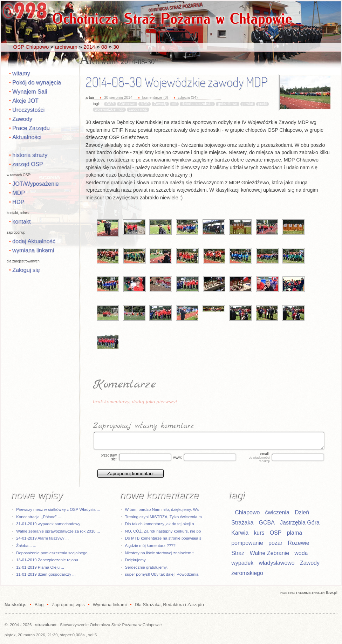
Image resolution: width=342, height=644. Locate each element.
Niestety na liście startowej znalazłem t (159, 553)
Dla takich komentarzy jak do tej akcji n (160, 524)
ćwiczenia (277, 512)
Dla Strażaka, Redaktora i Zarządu (169, 605)
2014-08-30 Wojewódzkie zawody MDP (176, 82)
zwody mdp (138, 109)
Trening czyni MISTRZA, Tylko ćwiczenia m (163, 517)
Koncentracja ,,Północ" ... (39, 517)
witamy (21, 73)
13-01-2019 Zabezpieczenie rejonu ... (49, 560)
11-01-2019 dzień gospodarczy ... (46, 574)
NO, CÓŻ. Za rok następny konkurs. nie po (163, 531)
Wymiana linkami (110, 605)
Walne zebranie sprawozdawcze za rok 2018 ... (58, 531)
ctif (174, 104)
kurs (259, 533)
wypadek (242, 563)
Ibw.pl (332, 592)
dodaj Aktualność (34, 241)
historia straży (30, 155)
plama (295, 533)
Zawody (22, 119)
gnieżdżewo (228, 104)
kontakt (21, 221)
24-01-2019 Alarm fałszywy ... (42, 538)
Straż (238, 553)
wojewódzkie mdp (109, 109)
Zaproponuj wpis (68, 605)
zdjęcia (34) (188, 97)
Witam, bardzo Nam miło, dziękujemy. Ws (162, 509)
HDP (18, 202)
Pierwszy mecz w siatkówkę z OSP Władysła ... (58, 509)
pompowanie (247, 543)
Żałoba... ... (26, 546)
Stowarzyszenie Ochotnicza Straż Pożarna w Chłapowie (111, 625)
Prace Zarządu (31, 128)
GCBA (266, 523)
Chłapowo (127, 104)
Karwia (240, 533)
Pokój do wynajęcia (37, 82)
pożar (275, 543)
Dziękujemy (135, 560)
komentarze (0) (155, 97)
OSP (110, 104)
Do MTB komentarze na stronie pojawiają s (163, 538)
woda (301, 553)
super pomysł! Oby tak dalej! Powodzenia (162, 574)
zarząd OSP (28, 164)
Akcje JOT (25, 101)
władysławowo (277, 563)
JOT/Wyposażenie (36, 184)
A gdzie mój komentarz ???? (150, 546)
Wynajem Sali (30, 91)
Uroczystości (28, 110)
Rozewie (298, 543)
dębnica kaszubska (197, 104)
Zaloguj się (26, 270)
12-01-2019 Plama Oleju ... (40, 567)
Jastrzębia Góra (300, 523)
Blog (39, 605)
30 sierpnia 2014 (118, 97)
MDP (19, 193)
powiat (248, 104)
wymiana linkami (33, 250)
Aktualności (27, 137)
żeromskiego (247, 573)
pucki (262, 104)
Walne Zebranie (269, 553)
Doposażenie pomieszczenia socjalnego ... (54, 553)
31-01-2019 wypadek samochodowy (48, 524)
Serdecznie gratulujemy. (146, 567)
